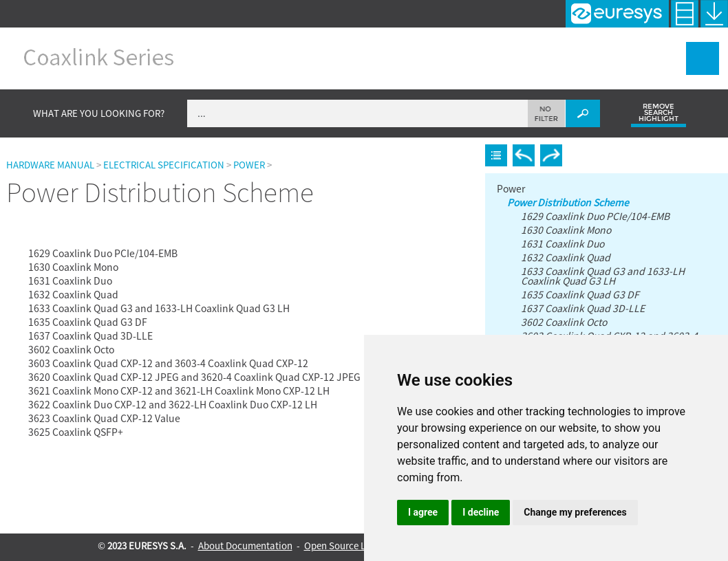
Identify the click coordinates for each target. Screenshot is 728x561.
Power (249, 165)
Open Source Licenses (350, 546)
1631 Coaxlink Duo (70, 280)
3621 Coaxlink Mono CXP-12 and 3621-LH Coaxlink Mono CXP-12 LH (179, 390)
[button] (547, 113)
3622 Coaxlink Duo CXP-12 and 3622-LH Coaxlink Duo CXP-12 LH (173, 404)
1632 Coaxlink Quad (73, 294)
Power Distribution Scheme (79, 240)
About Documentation (245, 546)
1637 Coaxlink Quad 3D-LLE (90, 335)
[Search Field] (394, 113)
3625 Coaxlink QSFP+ (76, 432)
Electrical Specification (164, 165)
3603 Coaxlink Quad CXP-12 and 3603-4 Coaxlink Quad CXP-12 (168, 363)
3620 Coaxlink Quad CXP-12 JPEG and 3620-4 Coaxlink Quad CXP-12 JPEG (194, 377)
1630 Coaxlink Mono (73, 267)
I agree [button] (423, 512)
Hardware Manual (50, 165)
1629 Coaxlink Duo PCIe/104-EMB (103, 253)
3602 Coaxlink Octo (71, 349)
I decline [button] (481, 512)
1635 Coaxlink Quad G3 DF (88, 322)
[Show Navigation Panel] (703, 58)
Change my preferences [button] (575, 512)
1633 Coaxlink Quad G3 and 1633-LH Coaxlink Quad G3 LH (159, 308)
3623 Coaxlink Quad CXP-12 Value (104, 418)
